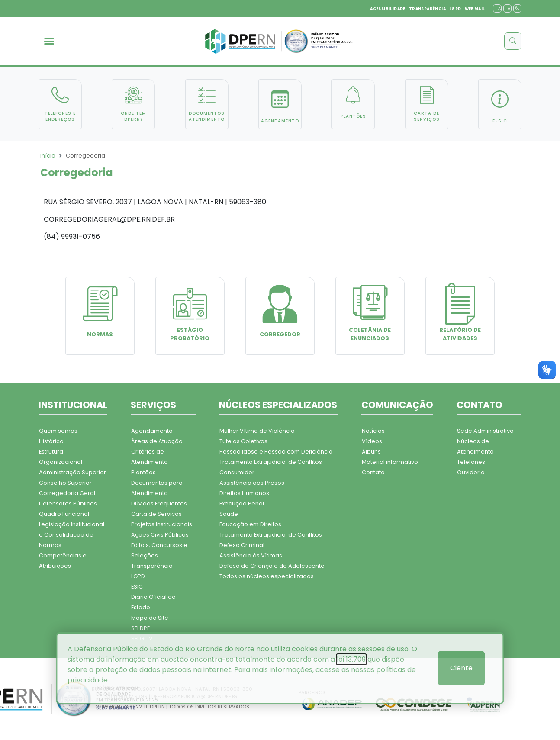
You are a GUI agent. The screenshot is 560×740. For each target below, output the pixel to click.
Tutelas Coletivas (243, 441)
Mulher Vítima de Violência (257, 431)
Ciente (461, 668)
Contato (373, 472)
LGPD (455, 9)
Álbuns (371, 452)
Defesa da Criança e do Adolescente (272, 566)
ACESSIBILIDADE (388, 9)
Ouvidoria (471, 472)
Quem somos (58, 431)
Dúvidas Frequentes (159, 504)
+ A (497, 8)
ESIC (137, 587)
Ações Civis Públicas (160, 535)
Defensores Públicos (68, 504)
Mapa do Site (150, 618)
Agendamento (152, 431)
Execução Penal (242, 504)
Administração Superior (72, 472)
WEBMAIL (475, 9)
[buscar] (513, 41)
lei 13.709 (351, 659)
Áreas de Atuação (157, 441)
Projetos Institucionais (162, 524)
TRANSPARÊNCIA (427, 9)
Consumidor (237, 472)
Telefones (471, 462)
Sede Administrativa (485, 431)
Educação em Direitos (250, 524)
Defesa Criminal (242, 545)
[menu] (49, 41)
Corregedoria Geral (67, 493)
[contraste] (517, 8)
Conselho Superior (65, 483)
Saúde (229, 514)
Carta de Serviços (156, 514)
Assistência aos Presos (252, 483)
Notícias (373, 431)
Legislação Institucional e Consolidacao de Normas (72, 535)
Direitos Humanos (244, 493)
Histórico (51, 441)
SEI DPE (140, 628)
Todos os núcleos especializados (267, 576)
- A (507, 8)
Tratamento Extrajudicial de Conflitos (271, 462)
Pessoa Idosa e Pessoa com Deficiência (276, 452)
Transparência (152, 566)
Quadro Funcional (64, 514)
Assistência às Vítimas (251, 555)
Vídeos (372, 441)
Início (48, 156)
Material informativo (390, 462)
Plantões (143, 472)
